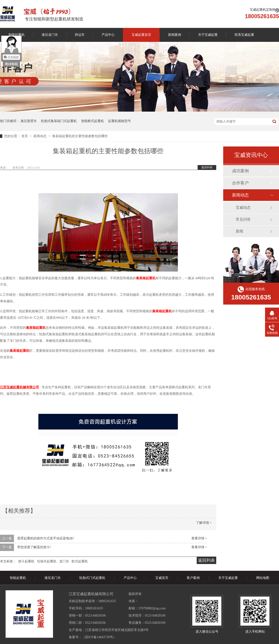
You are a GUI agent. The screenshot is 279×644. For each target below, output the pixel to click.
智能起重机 (18, 578)
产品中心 (108, 35)
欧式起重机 (80, 561)
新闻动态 (40, 136)
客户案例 (193, 578)
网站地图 (263, 578)
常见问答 (243, 219)
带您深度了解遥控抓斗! (34, 547)
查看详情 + (199, 538)
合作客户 (240, 183)
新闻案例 (175, 35)
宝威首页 (162, 578)
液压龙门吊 (50, 35)
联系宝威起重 (244, 35)
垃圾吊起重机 (47, 561)
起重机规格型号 (120, 121)
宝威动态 (243, 207)
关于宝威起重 (208, 35)
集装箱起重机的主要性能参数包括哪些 (80, 136)
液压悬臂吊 (29, 121)
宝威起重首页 (141, 35)
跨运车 (80, 35)
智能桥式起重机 (93, 121)
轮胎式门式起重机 (92, 578)
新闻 (239, 231)
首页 (25, 136)
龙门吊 (64, 561)
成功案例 (240, 171)
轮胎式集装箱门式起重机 (59, 121)
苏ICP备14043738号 (99, 637)
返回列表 (207, 167)
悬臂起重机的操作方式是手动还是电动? (46, 538)
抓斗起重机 (26, 561)
